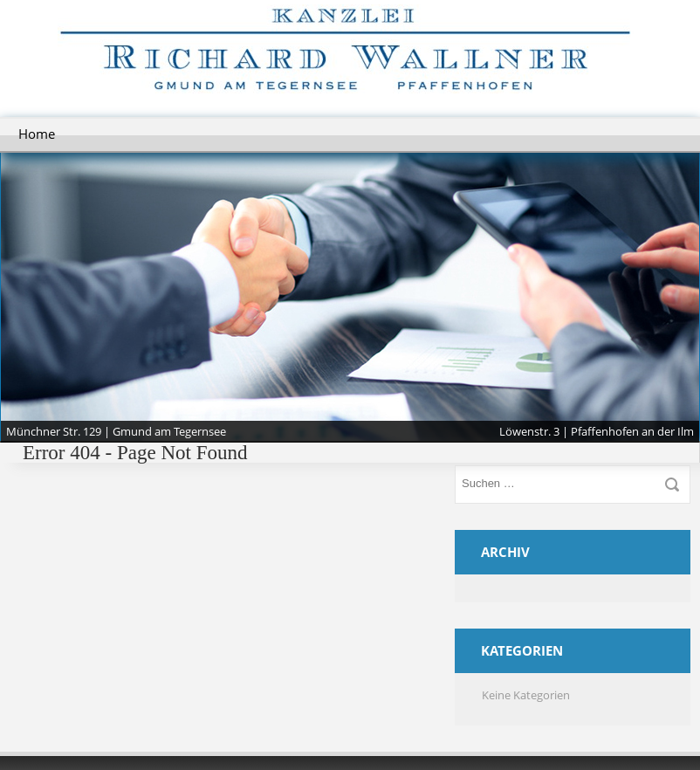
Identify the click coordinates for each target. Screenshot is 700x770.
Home (37, 134)
